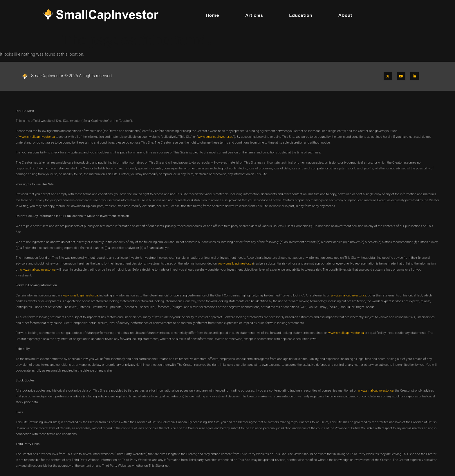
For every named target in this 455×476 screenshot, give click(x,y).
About (345, 15)
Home (212, 15)
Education (301, 15)
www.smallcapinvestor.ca (37, 137)
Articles (254, 15)
